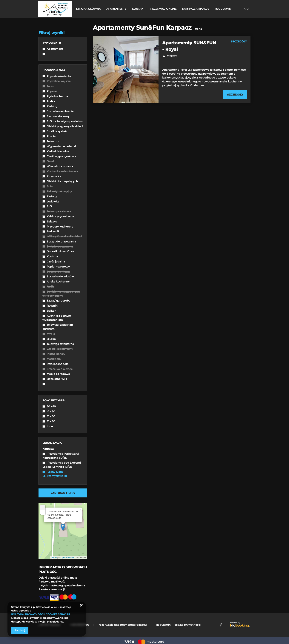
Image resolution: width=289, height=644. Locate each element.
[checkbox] (63, 49)
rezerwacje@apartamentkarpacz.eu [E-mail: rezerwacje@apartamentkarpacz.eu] (123, 625)
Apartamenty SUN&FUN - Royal (189, 46)
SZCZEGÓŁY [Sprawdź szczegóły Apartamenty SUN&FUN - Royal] (239, 42)
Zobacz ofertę (54, 518)
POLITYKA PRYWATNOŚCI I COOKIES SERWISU (40, 614)
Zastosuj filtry (63, 493)
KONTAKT (140, 9)
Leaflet (54, 557)
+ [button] (43, 507)
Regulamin (163, 625)
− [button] (43, 512)
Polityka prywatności (187, 625)
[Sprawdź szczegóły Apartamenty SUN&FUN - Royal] (235, 95)
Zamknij (20, 630)
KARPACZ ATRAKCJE (197, 9)
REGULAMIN (224, 9)
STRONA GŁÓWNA (90, 9)
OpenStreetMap (68, 557)
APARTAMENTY (118, 9)
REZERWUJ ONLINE (165, 9)
